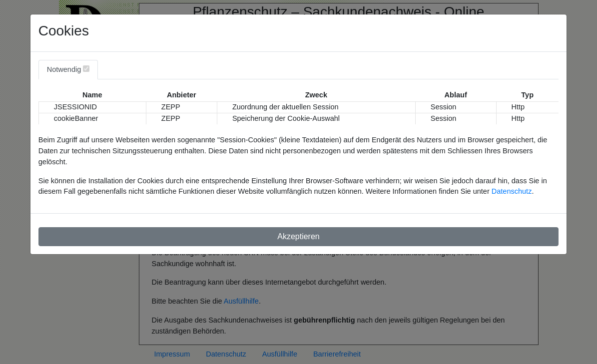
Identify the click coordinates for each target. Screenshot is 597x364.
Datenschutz (512, 191)
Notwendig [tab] (68, 69)
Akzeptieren (298, 236)
